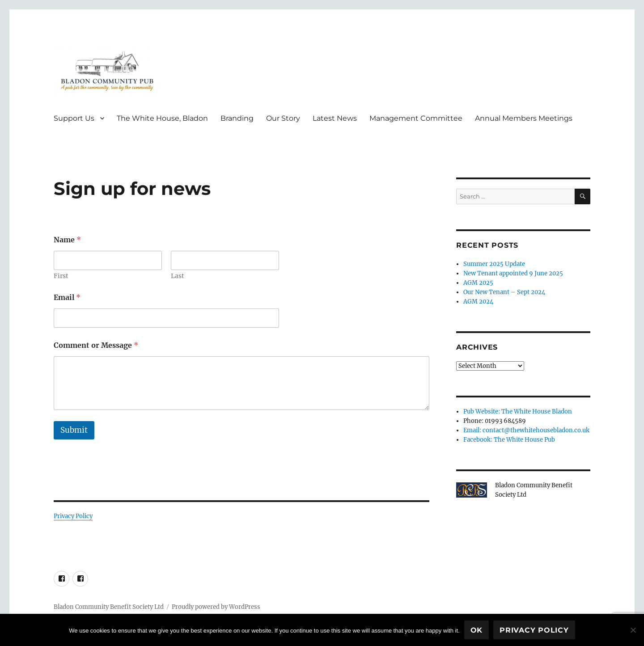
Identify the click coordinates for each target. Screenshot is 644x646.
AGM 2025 (478, 283)
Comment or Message (96, 345)
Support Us (74, 118)
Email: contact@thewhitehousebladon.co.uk (526, 430)
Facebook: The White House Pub (509, 440)
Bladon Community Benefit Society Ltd (109, 607)
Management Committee (416, 118)
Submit (74, 430)
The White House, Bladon (162, 118)
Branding (237, 118)
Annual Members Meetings (524, 118)
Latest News (335, 118)
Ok (477, 630)
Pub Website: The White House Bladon (518, 412)
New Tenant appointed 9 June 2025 (513, 273)
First (61, 276)
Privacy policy (534, 630)
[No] (633, 630)
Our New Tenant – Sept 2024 (504, 292)
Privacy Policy (73, 516)
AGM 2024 (478, 302)
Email (67, 298)
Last (178, 276)
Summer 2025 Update (494, 264)
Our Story (283, 118)
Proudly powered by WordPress (216, 607)
